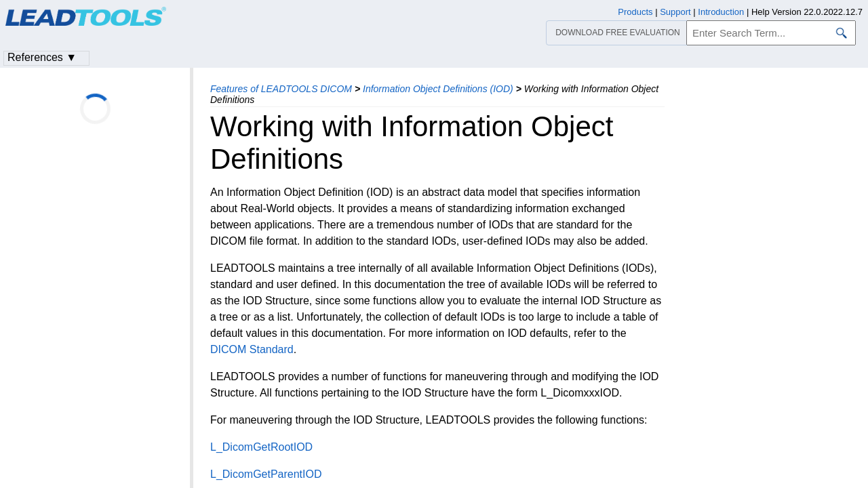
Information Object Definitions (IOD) (438, 89)
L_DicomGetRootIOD (261, 447)
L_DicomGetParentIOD (266, 474)
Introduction (721, 12)
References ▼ (42, 57)
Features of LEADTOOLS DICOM (281, 89)
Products (635, 12)
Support (675, 12)
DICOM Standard (252, 349)
